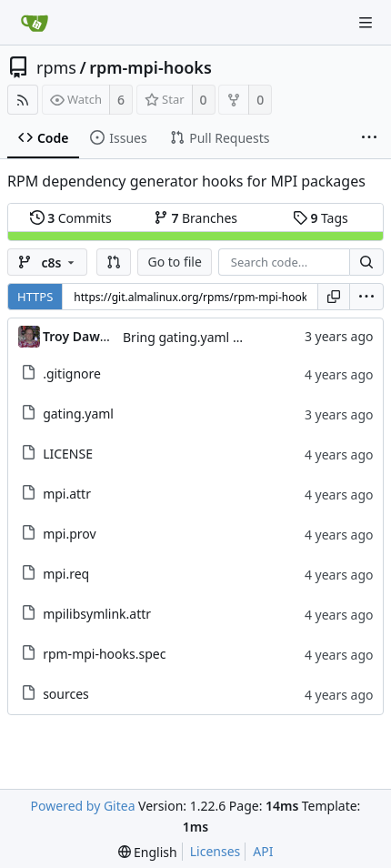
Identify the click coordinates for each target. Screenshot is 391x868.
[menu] (366, 297)
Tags (321, 218)
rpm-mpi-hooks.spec (104, 654)
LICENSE (68, 454)
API (263, 851)
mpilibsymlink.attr (97, 614)
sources (66, 694)
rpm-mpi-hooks (150, 67)
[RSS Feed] (23, 100)
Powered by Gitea (83, 806)
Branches (195, 218)
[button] (114, 262)
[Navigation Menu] (366, 23)
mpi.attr (67, 494)
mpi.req (66, 574)
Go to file (174, 262)
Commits (71, 218)
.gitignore (72, 373)
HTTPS (35, 297)
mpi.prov (69, 534)
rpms (56, 67)
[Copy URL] (334, 297)
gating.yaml (78, 414)
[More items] (369, 138)
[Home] (35, 23)
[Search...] (366, 262)
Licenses (216, 851)
